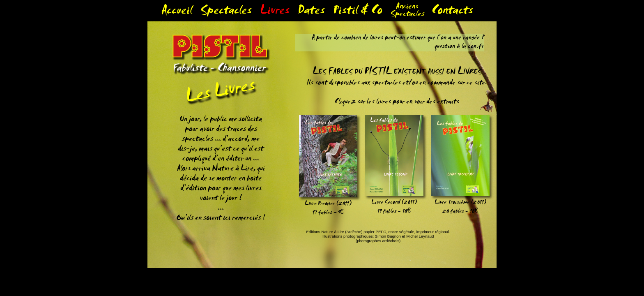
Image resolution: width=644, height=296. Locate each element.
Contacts (452, 12)
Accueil (177, 12)
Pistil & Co (358, 12)
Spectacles (226, 12)
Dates (311, 12)
